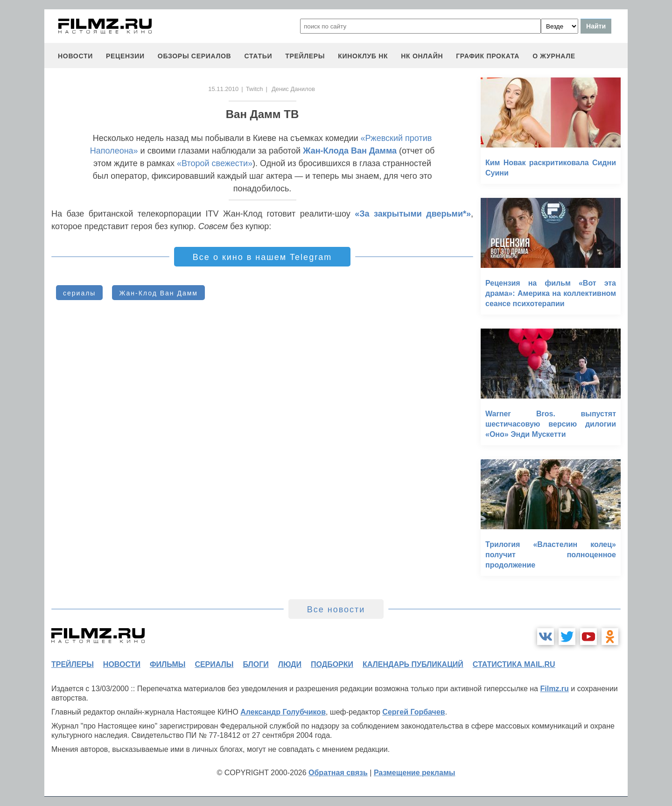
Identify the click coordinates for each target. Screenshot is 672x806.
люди (290, 664)
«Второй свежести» (215, 163)
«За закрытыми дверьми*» (413, 214)
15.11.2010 (223, 89)
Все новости (336, 610)
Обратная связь (338, 773)
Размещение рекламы (415, 773)
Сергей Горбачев (413, 712)
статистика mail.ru (514, 664)
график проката (488, 56)
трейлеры (305, 56)
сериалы (79, 293)
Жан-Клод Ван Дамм (158, 293)
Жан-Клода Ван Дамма (350, 151)
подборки (332, 664)
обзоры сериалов (195, 56)
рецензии (125, 56)
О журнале (554, 56)
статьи (258, 56)
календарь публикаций (413, 664)
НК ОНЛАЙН (422, 56)
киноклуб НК (363, 56)
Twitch (255, 89)
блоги (255, 664)
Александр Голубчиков (283, 712)
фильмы (168, 664)
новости (75, 56)
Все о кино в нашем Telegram (262, 257)
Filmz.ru (554, 689)
